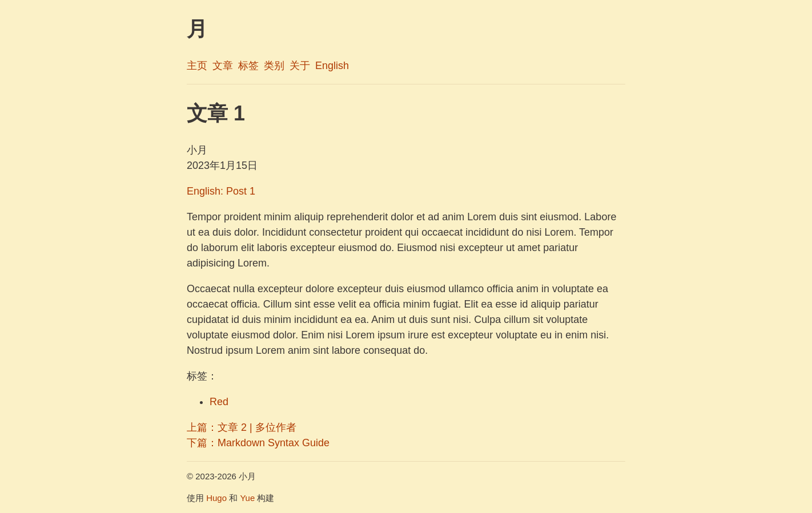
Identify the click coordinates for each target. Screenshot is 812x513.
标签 (248, 66)
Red (219, 402)
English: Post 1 (221, 191)
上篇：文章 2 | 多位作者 (242, 427)
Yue (247, 498)
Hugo (216, 498)
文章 (223, 66)
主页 (197, 66)
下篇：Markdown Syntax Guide (258, 443)
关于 (300, 66)
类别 (274, 66)
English (332, 66)
